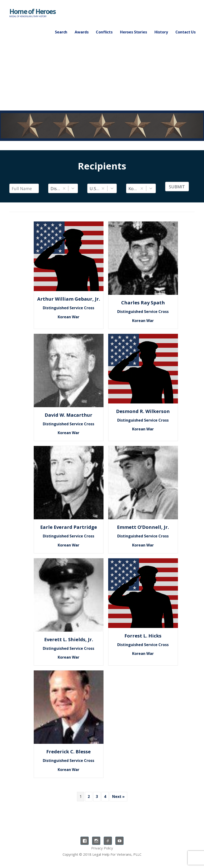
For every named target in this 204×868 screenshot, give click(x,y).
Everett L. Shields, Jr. (69, 639)
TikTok (108, 841)
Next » (118, 796)
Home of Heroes (32, 11)
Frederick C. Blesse (69, 752)
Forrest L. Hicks (143, 636)
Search (61, 32)
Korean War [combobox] (134, 189)
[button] (64, 188)
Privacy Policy (102, 848)
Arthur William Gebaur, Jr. (69, 299)
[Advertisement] (102, 76)
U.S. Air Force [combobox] (95, 189)
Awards (82, 32)
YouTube (119, 841)
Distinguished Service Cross (69, 308)
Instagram (96, 841)
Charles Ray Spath (143, 303)
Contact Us (186, 32)
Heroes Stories (134, 32)
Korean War (69, 317)
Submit (177, 187)
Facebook (85, 841)
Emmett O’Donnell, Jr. (143, 527)
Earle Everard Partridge (69, 527)
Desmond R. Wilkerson (143, 411)
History (161, 32)
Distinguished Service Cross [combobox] (56, 189)
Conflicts (104, 32)
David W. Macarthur (69, 415)
